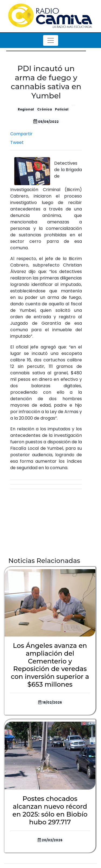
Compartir (21, 134)
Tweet (17, 142)
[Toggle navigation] (51, 40)
